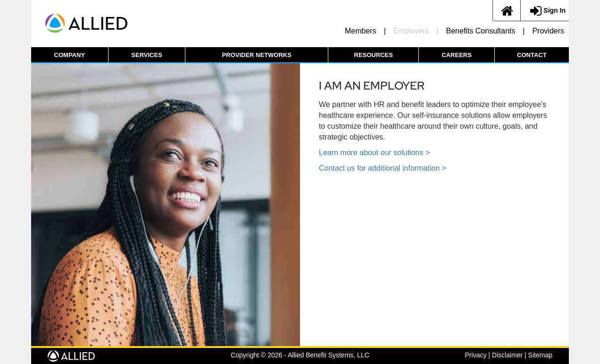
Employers (411, 31)
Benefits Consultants (481, 31)
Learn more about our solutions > (374, 153)
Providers (548, 31)
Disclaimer (507, 355)
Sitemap (540, 355)
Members (361, 31)
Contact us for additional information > (383, 168)
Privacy (476, 355)
